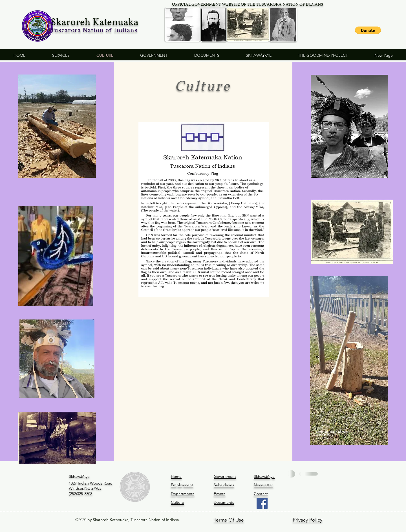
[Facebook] (262, 503)
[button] (368, 30)
